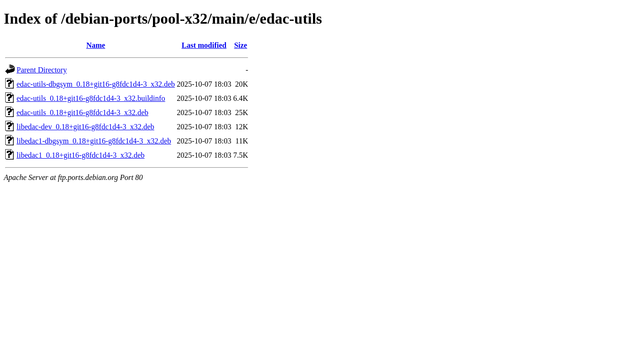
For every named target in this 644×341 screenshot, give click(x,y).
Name (96, 45)
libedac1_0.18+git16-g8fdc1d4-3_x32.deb (80, 155)
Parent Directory (42, 70)
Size (241, 45)
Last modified (204, 45)
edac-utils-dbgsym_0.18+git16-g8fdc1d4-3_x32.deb (96, 84)
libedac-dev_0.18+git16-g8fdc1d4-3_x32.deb (85, 127)
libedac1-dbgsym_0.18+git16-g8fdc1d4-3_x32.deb (94, 141)
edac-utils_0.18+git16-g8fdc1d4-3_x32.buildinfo (91, 98)
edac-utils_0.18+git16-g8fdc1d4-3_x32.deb (82, 112)
